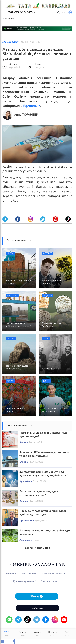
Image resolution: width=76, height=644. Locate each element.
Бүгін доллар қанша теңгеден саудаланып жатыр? (39, 493)
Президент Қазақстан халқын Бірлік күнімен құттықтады (43, 513)
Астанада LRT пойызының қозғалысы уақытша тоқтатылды (44, 454)
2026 (8, 634)
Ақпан (37, 634)
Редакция (10, 573)
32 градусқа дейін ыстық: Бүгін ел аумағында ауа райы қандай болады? (44, 474)
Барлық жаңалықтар (38, 548)
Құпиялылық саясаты (53, 573)
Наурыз (52, 634)
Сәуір (67, 634)
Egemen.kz (32, 106)
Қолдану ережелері (25, 581)
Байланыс (38, 608)
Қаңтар (22, 634)
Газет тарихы (28, 573)
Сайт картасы (49, 581)
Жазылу (37, 596)
